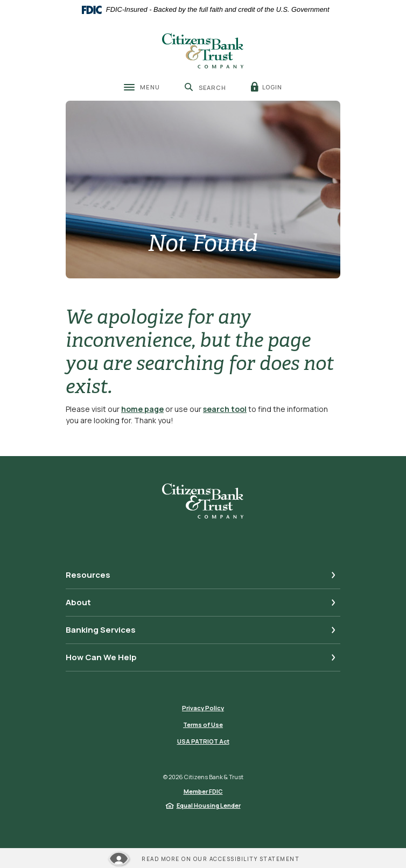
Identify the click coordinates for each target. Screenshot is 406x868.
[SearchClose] (205, 87)
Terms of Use (203, 724)
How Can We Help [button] (101, 657)
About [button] (78, 602)
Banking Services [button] (101, 630)
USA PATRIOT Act (203, 741)
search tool (225, 409)
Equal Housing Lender (209, 805)
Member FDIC (203, 791)
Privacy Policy (203, 708)
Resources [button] (88, 575)
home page (142, 409)
